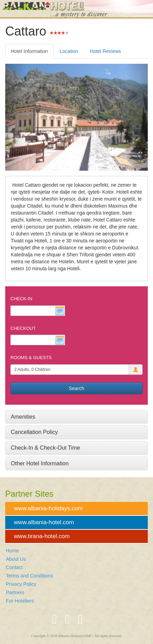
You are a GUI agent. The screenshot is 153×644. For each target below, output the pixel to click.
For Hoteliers (20, 601)
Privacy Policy (21, 584)
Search (76, 388)
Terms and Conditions (29, 576)
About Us (16, 559)
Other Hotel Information (40, 463)
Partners (15, 592)
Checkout (23, 328)
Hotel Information (29, 51)
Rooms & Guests (31, 358)
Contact (14, 567)
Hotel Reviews (106, 51)
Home (12, 551)
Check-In (21, 299)
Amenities (23, 417)
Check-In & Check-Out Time (45, 448)
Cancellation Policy (34, 432)
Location (69, 51)
